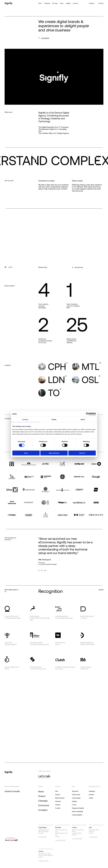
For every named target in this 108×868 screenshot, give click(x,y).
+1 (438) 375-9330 (60, 840)
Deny (26, 453)
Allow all (82, 453)
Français (91, 3)
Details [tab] (54, 419)
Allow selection (54, 453)
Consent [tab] (25, 419)
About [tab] (83, 419)
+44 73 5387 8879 (77, 839)
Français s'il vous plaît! (12, 791)
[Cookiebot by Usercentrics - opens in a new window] (87, 414)
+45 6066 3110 (42, 837)
